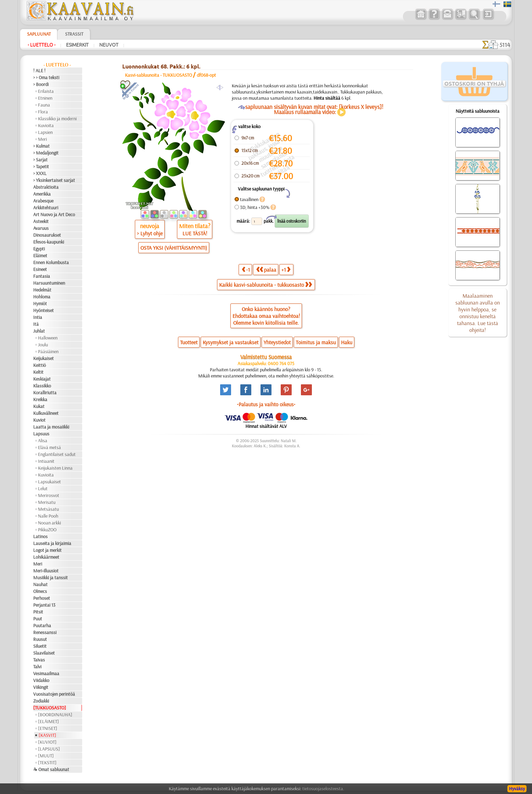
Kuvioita (46, 125)
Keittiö (40, 365)
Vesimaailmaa (46, 673)
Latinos (40, 536)
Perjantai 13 (44, 605)
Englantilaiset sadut (57, 454)
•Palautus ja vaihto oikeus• (266, 404)
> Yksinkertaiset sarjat (54, 180)
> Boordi (41, 84)
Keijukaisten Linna (55, 468)
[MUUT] (46, 756)
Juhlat (39, 331)
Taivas (39, 660)
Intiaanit (46, 461)
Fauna (44, 105)
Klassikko (42, 386)
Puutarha (42, 625)
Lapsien (45, 132)
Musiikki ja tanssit (50, 578)
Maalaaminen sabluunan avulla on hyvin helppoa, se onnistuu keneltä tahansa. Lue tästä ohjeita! (478, 313)
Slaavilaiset (44, 653)
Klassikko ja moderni (57, 119)
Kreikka (40, 399)
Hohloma (42, 297)
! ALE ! (39, 71)
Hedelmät (42, 290)
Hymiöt (40, 303)
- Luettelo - (42, 45)
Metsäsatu (48, 509)
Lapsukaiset (49, 482)
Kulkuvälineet (46, 413)
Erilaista (46, 91)
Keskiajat (42, 379)
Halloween (48, 338)
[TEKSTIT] (47, 762)
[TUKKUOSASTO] (50, 708)
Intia (38, 317)
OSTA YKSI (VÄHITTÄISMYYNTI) (174, 248)
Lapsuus (41, 434)
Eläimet (40, 256)
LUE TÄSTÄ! (195, 233)
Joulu (43, 345)
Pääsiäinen (48, 351)
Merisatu (47, 502)
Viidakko (41, 680)
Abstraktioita (46, 187)
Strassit (74, 34)
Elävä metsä (49, 447)
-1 (246, 269)
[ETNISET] (48, 728)
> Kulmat (41, 146)
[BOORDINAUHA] (55, 715)
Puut (38, 619)
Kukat (39, 406)
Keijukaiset (43, 358)
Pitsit (38, 612)
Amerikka (42, 194)
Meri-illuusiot (46, 571)
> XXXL (40, 173)
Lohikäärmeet (46, 557)
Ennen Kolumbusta (51, 262)
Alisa (43, 441)
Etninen (45, 98)
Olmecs (40, 591)
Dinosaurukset (47, 235)
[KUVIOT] (47, 742)
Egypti (39, 249)
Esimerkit (77, 45)
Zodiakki (41, 701)
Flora (43, 112)
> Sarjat (40, 160)
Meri (42, 139)
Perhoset (42, 598)
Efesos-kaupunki (49, 242)
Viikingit (41, 687)
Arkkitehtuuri (46, 208)
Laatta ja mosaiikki (51, 427)
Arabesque (43, 201)
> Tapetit (41, 166)
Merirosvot (49, 495)
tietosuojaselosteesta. (323, 789)
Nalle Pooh (48, 516)
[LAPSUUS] (49, 749)
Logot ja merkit (47, 550)
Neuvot (109, 45)
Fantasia (42, 276)
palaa (266, 269)
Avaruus (41, 228)
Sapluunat (39, 34)
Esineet (40, 269)
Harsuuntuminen (49, 283)
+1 (286, 269)
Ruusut (40, 639)
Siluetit (40, 646)
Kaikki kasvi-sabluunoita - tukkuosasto (265, 285)
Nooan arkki (49, 523)
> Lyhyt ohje (150, 233)
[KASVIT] (47, 735)
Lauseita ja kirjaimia (52, 543)
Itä (36, 324)
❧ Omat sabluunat (51, 769)
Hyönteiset (43, 310)
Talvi (37, 667)
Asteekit (41, 221)
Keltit (38, 372)
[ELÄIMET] (48, 721)
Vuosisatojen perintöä (54, 694)
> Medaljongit (46, 153)
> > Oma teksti (46, 77)
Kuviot (39, 420)
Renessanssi (45, 632)
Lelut (43, 488)
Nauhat (40, 584)
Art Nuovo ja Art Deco (54, 214)
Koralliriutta (45, 393)
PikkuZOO (47, 530)
